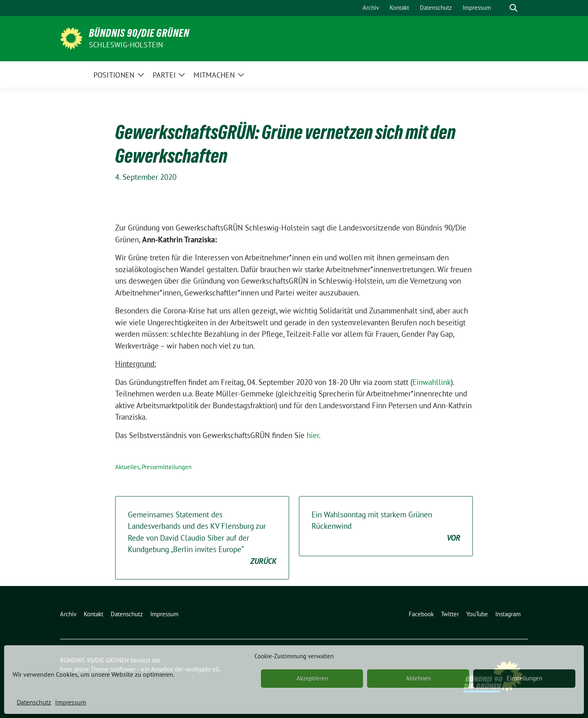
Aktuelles (127, 467)
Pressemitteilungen (167, 467)
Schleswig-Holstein (126, 45)
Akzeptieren (312, 678)
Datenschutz (34, 702)
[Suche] (502, 8)
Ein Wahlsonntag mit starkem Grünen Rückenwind (386, 527)
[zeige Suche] (513, 8)
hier (313, 435)
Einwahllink (432, 382)
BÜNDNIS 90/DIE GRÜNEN (139, 33)
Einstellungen (525, 678)
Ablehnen (418, 678)
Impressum (71, 702)
